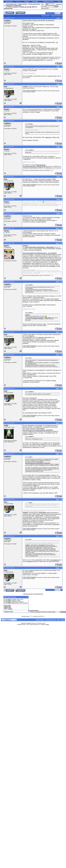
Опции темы (45, 16)
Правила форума (9, 611)
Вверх (63, 620)
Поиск (59, 1)
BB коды (6, 605)
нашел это (48, 137)
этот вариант (55, 560)
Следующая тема (38, 594)
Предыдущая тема (28, 594)
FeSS (6, 426)
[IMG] (5, 608)
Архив (58, 620)
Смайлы (6, 607)
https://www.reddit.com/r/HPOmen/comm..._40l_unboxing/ (40, 253)
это (31, 216)
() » (31, 124)
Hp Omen (29, 561)
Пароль (44, 6)
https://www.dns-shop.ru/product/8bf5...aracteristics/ (38, 430)
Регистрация (9, 1)
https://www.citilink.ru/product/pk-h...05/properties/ (40, 247)
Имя (43, 4)
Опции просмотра (56, 16)
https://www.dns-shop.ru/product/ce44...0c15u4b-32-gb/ (34, 166)
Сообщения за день (48, 1)
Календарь (35, 1)
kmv (6, 87)
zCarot (47, 624)
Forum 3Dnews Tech (11, 4)
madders (7, 21)
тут (57, 42)
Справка (27, 1)
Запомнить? (58, 4)
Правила (19, 1)
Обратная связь (40, 620)
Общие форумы (23, 4)
